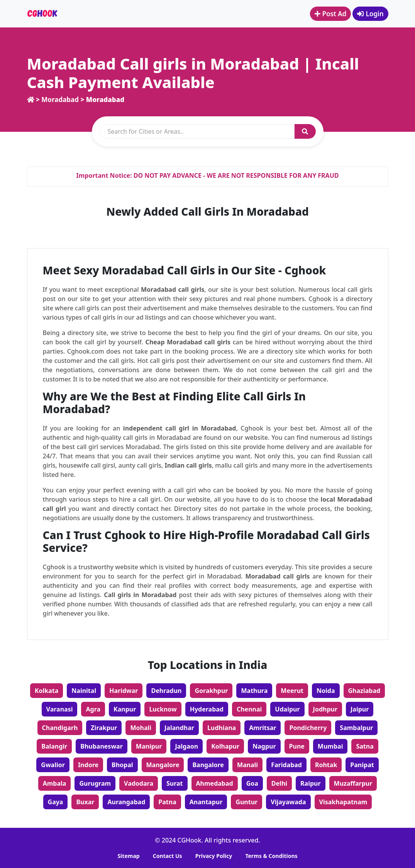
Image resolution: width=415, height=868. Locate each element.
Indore (88, 765)
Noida (326, 691)
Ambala (55, 783)
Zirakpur (104, 728)
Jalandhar (179, 728)
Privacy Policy (214, 856)
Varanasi (60, 709)
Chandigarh (60, 728)
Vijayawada (288, 802)
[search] (197, 131)
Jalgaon (186, 746)
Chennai (249, 709)
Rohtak (326, 765)
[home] (31, 100)
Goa (252, 783)
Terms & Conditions (271, 856)
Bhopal (122, 765)
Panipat (362, 765)
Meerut (292, 691)
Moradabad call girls (173, 289)
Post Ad (329, 14)
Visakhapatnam (343, 802)
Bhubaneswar (102, 746)
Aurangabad (126, 802)
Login (370, 14)
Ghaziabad (364, 691)
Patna (167, 802)
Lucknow (163, 709)
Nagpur (264, 746)
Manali (247, 765)
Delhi (279, 783)
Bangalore (208, 765)
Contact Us (168, 856)
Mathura (254, 691)
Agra (93, 709)
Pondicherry (308, 728)
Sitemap (128, 856)
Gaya (56, 802)
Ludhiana (222, 728)
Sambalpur (356, 728)
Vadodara (139, 783)
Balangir (54, 746)
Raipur (311, 783)
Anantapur (206, 802)
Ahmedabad (215, 783)
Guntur (246, 802)
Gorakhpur (211, 691)
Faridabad (286, 765)
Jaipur (360, 709)
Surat (175, 783)
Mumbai (330, 746)
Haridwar (124, 691)
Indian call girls (188, 465)
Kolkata (47, 691)
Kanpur (125, 709)
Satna (365, 746)
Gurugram (95, 783)
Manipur (149, 746)
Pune (297, 746)
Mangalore (163, 765)
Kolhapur (225, 746)
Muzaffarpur (353, 783)
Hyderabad (207, 709)
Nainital (84, 691)
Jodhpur (325, 709)
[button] (305, 131)
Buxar (85, 802)
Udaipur (287, 709)
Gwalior (53, 765)
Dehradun (166, 691)
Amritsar (263, 728)
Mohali (141, 728)
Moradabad (61, 100)
